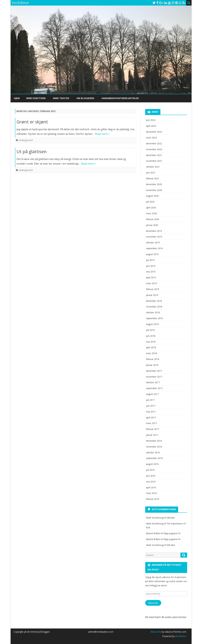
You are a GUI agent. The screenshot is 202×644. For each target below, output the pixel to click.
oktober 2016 (153, 452)
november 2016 (154, 447)
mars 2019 (151, 283)
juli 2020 (150, 202)
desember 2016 (154, 441)
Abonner (153, 603)
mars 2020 (151, 213)
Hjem (17, 98)
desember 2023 (154, 132)
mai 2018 (151, 342)
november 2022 (154, 149)
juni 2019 (151, 266)
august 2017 (152, 394)
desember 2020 (154, 184)
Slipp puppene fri (172, 533)
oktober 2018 (153, 312)
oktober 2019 (153, 242)
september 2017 (154, 388)
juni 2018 (151, 336)
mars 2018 (151, 353)
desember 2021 (154, 155)
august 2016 (152, 464)
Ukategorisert (26, 140)
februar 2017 (153, 429)
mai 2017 (151, 412)
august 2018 (152, 324)
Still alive (171, 545)
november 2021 (154, 161)
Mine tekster (61, 98)
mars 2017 (151, 423)
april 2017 (151, 417)
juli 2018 (150, 330)
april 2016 (151, 487)
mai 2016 (151, 482)
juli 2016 (150, 470)
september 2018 (154, 318)
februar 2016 (153, 499)
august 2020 (152, 196)
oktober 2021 (153, 167)
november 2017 (154, 377)
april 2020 (151, 208)
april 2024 (151, 126)
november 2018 (154, 307)
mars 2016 (151, 493)
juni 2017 (151, 406)
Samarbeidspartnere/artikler (120, 98)
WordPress (180, 636)
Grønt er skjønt (32, 122)
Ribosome (156, 632)
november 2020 (154, 190)
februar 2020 (153, 219)
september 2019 (154, 248)
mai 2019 (151, 272)
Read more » (102, 134)
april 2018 (151, 347)
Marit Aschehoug (155, 545)
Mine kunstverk (36, 98)
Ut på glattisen (32, 151)
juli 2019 (150, 260)
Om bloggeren (85, 98)
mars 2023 (151, 138)
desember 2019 (154, 231)
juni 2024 (151, 120)
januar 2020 (152, 225)
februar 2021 (153, 178)
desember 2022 (154, 143)
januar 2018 (152, 365)
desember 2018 (154, 301)
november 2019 (154, 237)
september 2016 (154, 458)
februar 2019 (153, 289)
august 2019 (152, 254)
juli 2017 (150, 400)
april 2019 (151, 277)
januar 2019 (152, 295)
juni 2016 (151, 476)
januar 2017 (152, 435)
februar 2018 (153, 359)
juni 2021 (151, 173)
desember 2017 (154, 371)
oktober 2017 (153, 382)
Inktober (171, 518)
